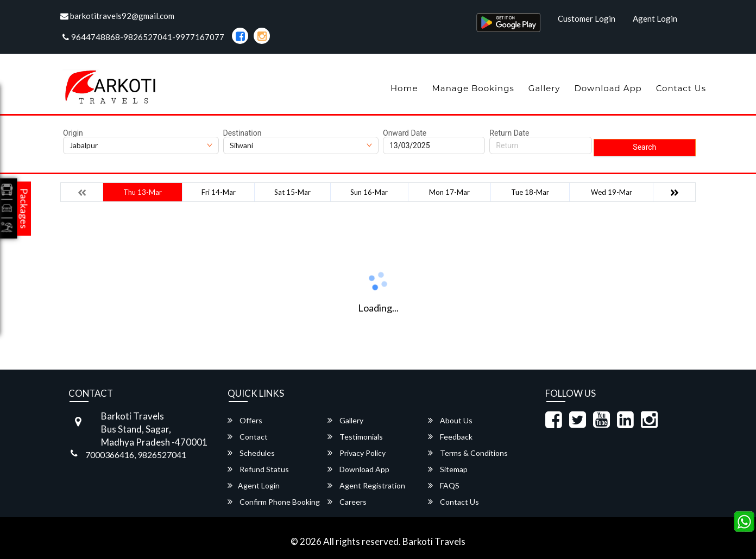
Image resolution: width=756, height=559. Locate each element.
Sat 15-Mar (292, 192)
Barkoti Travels (434, 541)
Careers (347, 502)
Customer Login (587, 18)
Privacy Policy (357, 453)
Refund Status (258, 469)
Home (404, 88)
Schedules (251, 453)
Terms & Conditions (468, 453)
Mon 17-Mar (449, 192)
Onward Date (405, 133)
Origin (73, 133)
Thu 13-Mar (143, 192)
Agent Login (655, 18)
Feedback (450, 437)
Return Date (509, 133)
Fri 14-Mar (219, 192)
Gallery (544, 88)
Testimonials (355, 437)
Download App (608, 88)
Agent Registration (366, 485)
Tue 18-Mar (530, 192)
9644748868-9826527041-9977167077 (143, 37)
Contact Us (681, 88)
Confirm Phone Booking (274, 502)
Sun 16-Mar (369, 192)
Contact (248, 437)
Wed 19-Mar (612, 192)
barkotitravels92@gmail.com (117, 16)
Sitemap (448, 469)
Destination (242, 133)
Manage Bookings (473, 88)
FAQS (444, 485)
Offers (245, 420)
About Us (450, 420)
